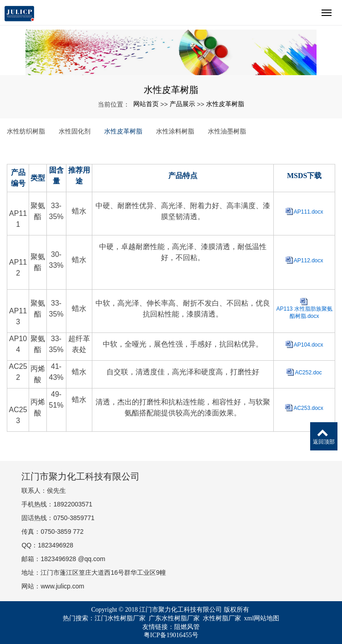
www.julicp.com (62, 586)
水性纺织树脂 (26, 131)
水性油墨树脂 (227, 131)
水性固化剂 (75, 131)
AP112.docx (309, 261)
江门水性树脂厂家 (120, 618)
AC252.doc (308, 373)
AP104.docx (309, 345)
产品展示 (182, 104)
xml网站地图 (262, 618)
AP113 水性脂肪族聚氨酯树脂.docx (304, 312)
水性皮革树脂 (225, 104)
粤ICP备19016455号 (171, 635)
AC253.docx (308, 408)
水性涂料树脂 (175, 131)
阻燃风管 (187, 627)
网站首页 (146, 104)
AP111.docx (309, 212)
